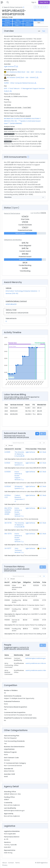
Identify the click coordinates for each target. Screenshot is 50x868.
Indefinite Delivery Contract (16, 301)
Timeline (7, 23)
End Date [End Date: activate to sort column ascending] (37, 582)
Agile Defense (9, 66)
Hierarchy (39, 20)
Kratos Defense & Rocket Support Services (18, 476)
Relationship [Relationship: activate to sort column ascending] (18, 655)
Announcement (28, 20)
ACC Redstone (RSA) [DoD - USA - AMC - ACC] (23, 72)
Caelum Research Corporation (19, 497)
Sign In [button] (34, 2)
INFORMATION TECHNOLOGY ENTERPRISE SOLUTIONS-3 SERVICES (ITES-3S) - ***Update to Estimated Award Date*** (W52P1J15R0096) (22, 121)
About (5, 863)
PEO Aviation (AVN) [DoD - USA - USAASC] (21, 77)
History (7, 25)
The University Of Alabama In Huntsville (19, 454)
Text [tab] (44, 31)
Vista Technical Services (18, 550)
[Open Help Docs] (23, 7)
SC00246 (8, 486)
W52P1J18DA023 (11, 304)
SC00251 (7, 452)
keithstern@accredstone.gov (36, 658)
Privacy (5, 865)
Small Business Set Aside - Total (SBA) (18, 108)
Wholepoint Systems (19, 464)
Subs (28, 23)
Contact (11, 863)
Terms (17, 863)
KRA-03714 (8, 534)
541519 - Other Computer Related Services (19, 83)
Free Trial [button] (44, 2)
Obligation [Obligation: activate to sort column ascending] (27, 582)
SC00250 (8, 472)
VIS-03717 (8, 548)
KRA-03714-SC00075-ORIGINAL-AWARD (8, 511)
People (18, 25)
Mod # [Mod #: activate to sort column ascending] (7, 582)
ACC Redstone (45, 452)
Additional (28, 25)
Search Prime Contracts (12, 7)
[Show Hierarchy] (17, 66)
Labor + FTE (18, 23)
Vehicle (8, 288)
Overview (7, 20)
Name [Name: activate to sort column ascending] (7, 655)
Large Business (9, 749)
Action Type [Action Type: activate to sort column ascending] (16, 582)
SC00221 (7, 463)
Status (18, 20)
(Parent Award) (25, 116)
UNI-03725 (8, 523)
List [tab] (39, 31)
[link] (44, 576)
